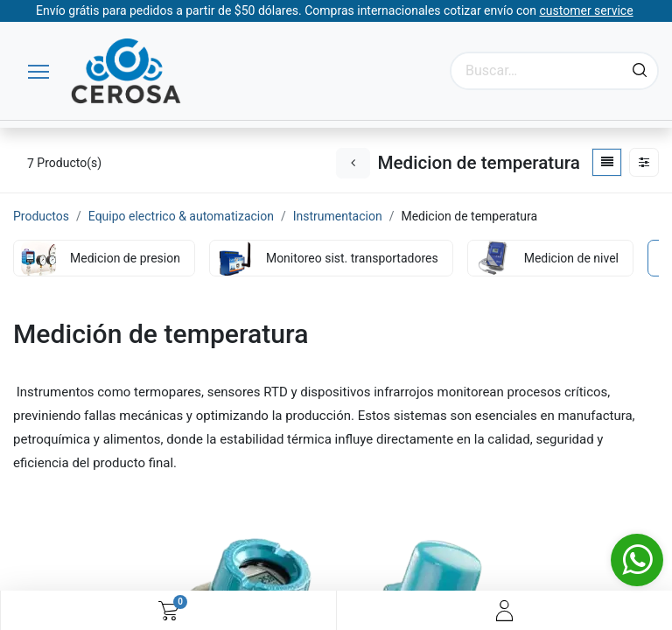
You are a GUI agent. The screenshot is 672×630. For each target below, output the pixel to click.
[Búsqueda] (640, 71)
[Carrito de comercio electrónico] (168, 611)
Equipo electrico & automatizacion (181, 216)
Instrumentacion (338, 216)
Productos (41, 216)
